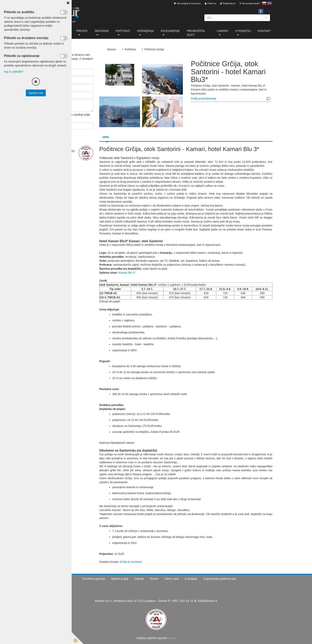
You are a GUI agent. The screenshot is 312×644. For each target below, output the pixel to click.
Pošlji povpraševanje (204, 99)
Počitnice (123, 31)
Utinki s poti (172, 579)
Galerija (139, 579)
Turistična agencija (94, 579)
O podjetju (243, 31)
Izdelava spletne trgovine (152, 638)
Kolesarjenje (170, 31)
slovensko (264, 3)
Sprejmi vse (36, 93)
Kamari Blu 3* (127, 273)
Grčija (124, 562)
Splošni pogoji (120, 579)
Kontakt (264, 31)
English (269, 3)
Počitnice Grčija (154, 49)
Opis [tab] (106, 137)
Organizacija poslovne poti (220, 579)
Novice (154, 579)
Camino (223, 31)
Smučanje (102, 31)
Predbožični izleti (196, 33)
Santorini (136, 562)
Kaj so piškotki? (14, 72)
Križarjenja (145, 31)
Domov (112, 49)
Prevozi (82, 31)
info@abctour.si (208, 601)
